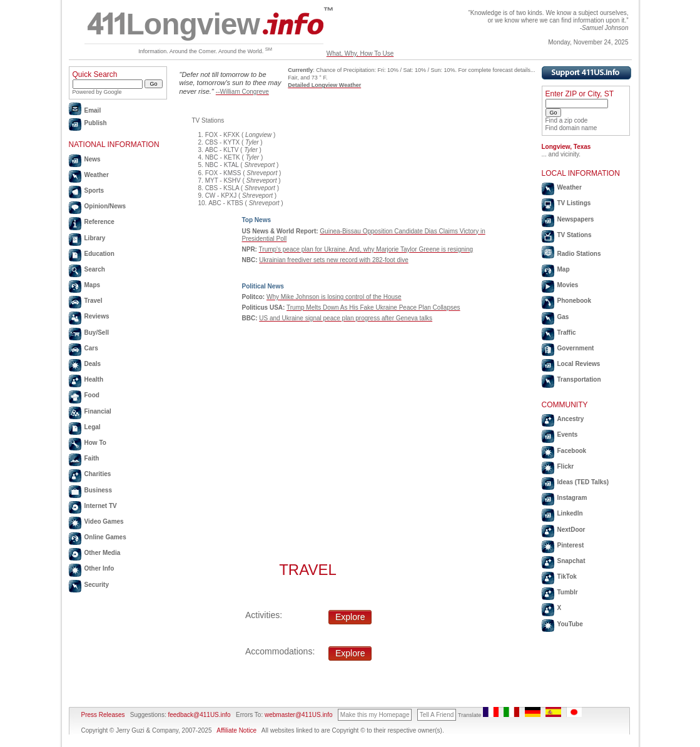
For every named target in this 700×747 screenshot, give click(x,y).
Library (95, 238)
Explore (350, 617)
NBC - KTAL (222, 165)
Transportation (579, 379)
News (93, 159)
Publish (96, 123)
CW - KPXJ (221, 196)
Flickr (566, 466)
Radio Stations (579, 254)
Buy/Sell (97, 333)
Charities (98, 474)
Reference (99, 222)
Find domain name (571, 128)
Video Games (104, 521)
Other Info (99, 568)
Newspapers (576, 219)
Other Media (103, 553)
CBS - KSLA (222, 188)
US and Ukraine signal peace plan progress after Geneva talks (346, 318)
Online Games (105, 537)
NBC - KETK (223, 157)
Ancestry (571, 419)
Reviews (97, 316)
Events (568, 434)
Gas (563, 317)
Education (99, 254)
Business (98, 490)
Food (92, 395)
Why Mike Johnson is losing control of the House (334, 297)
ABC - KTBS (226, 203)
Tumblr (568, 592)
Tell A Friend (437, 715)
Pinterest (571, 545)
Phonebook (574, 301)
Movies (568, 285)
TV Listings (574, 203)
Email (93, 110)
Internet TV (101, 506)
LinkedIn (570, 513)
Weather (97, 175)
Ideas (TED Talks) (583, 482)
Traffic (567, 333)
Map (564, 269)
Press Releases (103, 715)
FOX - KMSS (223, 173)
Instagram (572, 498)
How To (95, 443)
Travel (94, 301)
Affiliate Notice (236, 730)
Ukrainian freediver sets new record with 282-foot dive (333, 260)
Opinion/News (105, 206)
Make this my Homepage (375, 715)
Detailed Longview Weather (324, 85)
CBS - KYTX (223, 142)
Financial (98, 411)
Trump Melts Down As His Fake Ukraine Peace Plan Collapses (373, 307)
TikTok (567, 577)
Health (94, 379)
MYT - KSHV (223, 180)
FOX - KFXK (223, 135)
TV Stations (575, 235)
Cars (91, 348)
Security (97, 585)
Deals (93, 364)
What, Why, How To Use (360, 53)
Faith (92, 458)
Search (95, 269)
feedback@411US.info (199, 715)
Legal (93, 427)
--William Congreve (242, 92)
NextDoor (571, 530)
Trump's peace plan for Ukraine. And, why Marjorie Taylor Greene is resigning (366, 249)
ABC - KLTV (222, 150)
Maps (93, 285)
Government (576, 348)
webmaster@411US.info (299, 715)
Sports (94, 191)
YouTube (570, 624)
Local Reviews (579, 364)
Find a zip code (567, 120)
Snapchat (571, 561)
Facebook (572, 451)
